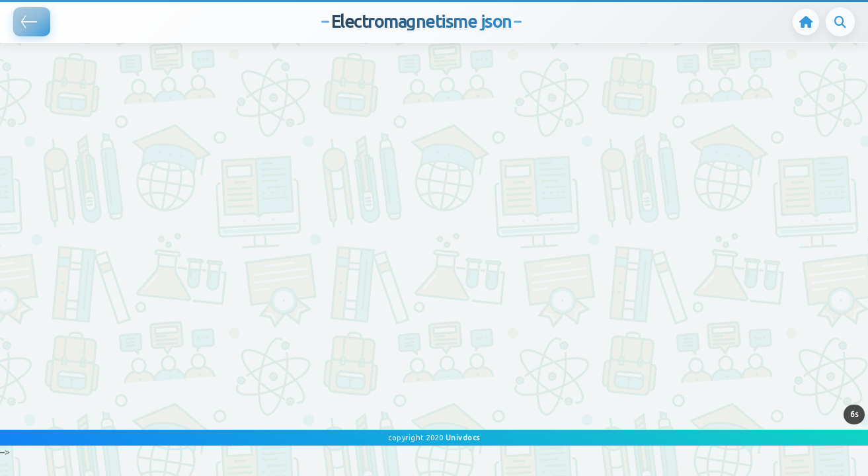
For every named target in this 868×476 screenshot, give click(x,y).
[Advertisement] (241, 63)
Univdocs (462, 438)
